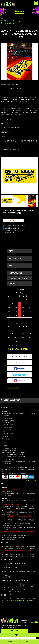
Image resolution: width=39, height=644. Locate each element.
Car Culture (19, 22)
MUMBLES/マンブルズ (14, 388)
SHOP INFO (13, 283)
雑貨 (13, 20)
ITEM (8, 20)
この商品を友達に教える (12, 228)
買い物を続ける (9, 232)
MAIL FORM (15, 631)
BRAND (9, 24)
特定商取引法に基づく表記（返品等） (16, 226)
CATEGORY (10, 22)
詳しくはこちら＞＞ (31, 480)
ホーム (3, 18)
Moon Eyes (16, 24)
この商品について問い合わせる (14, 230)
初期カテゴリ (10, 18)
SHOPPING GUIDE (15, 273)
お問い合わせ (29, 642)
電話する (10, 642)
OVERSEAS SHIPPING (17, 278)
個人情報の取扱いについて (21, 601)
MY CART (22, 635)
